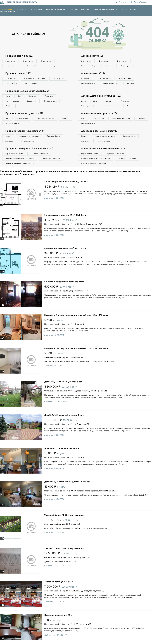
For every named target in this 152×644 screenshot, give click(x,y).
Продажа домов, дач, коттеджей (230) (27, 91)
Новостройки (33, 66)
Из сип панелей (50, 101)
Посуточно (109, 66)
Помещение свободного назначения (20, 159)
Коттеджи (33, 96)
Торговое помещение (39, 154)
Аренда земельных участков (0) (99, 114)
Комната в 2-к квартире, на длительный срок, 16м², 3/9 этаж (76, 315)
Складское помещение (51, 159)
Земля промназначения (45, 119)
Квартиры (7, 9)
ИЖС (7, 119)
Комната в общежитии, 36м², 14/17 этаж (65, 249)
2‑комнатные (28, 61)
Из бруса (9, 106)
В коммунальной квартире (34, 79)
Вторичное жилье (12, 66)
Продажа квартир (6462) (19, 56)
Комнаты (21, 9)
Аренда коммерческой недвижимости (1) (105, 149)
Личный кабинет (140, 2)
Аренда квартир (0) (92, 56)
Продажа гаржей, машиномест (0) (25, 131)
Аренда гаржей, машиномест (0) (100, 131)
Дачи (19, 96)
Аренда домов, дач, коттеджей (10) (101, 96)
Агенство (65, 119)
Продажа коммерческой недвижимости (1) (30, 149)
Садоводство (23, 119)
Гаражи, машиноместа (106, 9)
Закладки (121, 2)
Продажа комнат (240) (18, 74)
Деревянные (32, 101)
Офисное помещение (14, 154)
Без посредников (52, 66)
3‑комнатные (46, 61)
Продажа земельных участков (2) (24, 114)
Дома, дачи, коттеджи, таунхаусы (48, 9)
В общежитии (11, 79)
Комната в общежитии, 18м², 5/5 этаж (64, 282)
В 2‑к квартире (58, 79)
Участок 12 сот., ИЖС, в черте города (64, 549)
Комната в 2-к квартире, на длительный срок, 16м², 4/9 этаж (76, 349)
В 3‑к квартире (11, 84)
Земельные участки (80, 9)
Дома (8, 96)
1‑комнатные (11, 61)
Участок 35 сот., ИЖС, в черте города (64, 515)
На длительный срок (89, 66)
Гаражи (8, 136)
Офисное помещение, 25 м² (59, 615)
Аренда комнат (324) (93, 74)
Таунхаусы (49, 96)
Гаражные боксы (53, 136)
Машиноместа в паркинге (29, 136)
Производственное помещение (18, 163)
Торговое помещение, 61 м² (59, 582)
